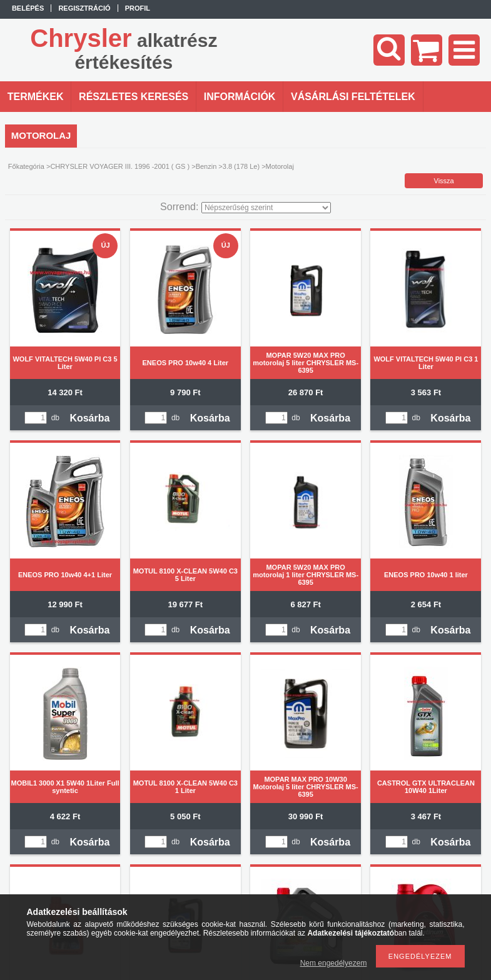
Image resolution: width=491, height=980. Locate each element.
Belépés (28, 8)
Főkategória (26, 166)
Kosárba (89, 418)
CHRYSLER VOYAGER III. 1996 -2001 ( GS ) (120, 166)
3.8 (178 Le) (241, 166)
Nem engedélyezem (334, 963)
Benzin (206, 166)
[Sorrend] (266, 208)
